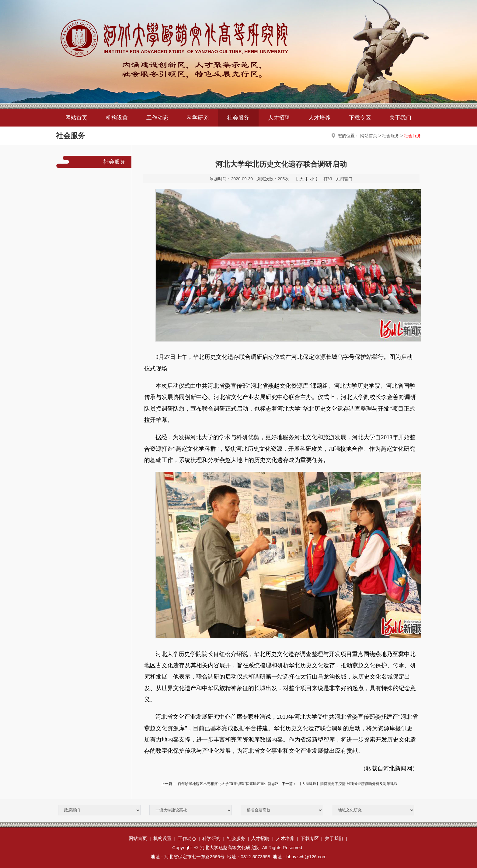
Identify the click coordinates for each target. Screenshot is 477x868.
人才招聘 (279, 118)
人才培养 (319, 118)
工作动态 (157, 118)
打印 (328, 179)
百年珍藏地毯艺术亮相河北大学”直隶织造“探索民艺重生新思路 (228, 784)
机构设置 (117, 118)
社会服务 (238, 118)
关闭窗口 (344, 179)
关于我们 (400, 118)
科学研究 (198, 118)
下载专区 (360, 118)
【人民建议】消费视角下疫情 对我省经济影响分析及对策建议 (348, 784)
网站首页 (76, 118)
